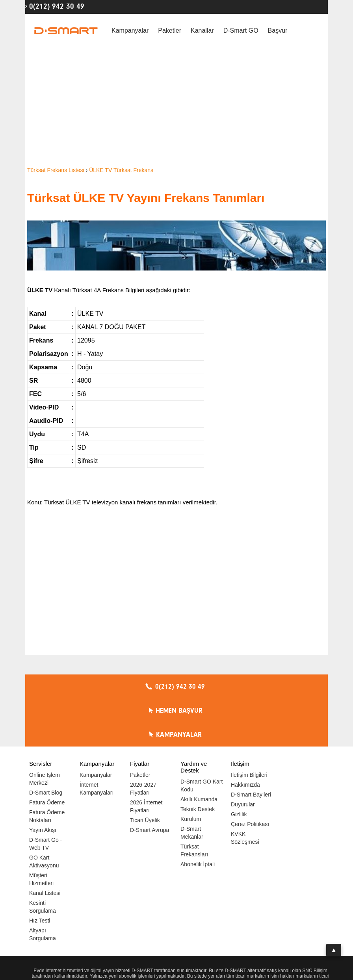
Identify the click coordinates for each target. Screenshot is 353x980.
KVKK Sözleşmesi (245, 790)
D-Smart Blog (46, 745)
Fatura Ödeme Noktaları (47, 768)
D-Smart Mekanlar (192, 785)
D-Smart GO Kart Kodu (202, 737)
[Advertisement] (176, 106)
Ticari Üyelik (145, 772)
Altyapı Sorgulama (43, 886)
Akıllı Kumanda (199, 751)
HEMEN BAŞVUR (179, 687)
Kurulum (191, 771)
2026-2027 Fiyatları (143, 741)
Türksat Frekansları (194, 802)
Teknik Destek (198, 761)
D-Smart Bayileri (251, 747)
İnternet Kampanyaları (97, 741)
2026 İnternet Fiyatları (146, 758)
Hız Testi (40, 873)
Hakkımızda (245, 737)
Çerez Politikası (250, 776)
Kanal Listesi (45, 845)
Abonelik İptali (198, 816)
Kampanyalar (130, 31)
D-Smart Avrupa (150, 782)
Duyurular (243, 756)
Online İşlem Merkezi (45, 731)
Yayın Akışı (43, 782)
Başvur (278, 31)
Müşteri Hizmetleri (41, 831)
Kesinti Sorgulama (43, 859)
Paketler (170, 31)
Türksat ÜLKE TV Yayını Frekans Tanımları (146, 198)
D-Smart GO (241, 31)
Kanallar (202, 31)
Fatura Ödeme (47, 754)
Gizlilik (239, 766)
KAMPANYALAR (279, 687)
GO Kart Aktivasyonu (44, 813)
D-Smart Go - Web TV (46, 796)
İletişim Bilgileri (249, 727)
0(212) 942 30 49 (57, 6)
